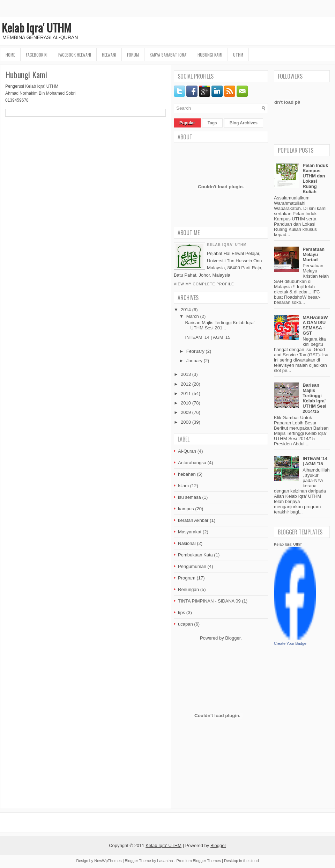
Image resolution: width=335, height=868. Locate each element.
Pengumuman (192, 566)
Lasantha (165, 861)
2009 (186, 412)
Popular (187, 123)
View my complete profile (204, 284)
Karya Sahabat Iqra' (168, 55)
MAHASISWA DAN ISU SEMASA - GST (315, 325)
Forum (133, 55)
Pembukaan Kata (195, 555)
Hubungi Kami (210, 55)
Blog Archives (244, 123)
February (195, 351)
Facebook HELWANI (75, 55)
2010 (186, 403)
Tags (212, 123)
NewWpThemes (108, 861)
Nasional (187, 543)
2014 (186, 310)
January (194, 361)
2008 (186, 422)
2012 (186, 384)
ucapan (185, 624)
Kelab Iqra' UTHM (36, 27)
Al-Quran (187, 451)
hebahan (187, 474)
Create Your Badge (290, 643)
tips (181, 612)
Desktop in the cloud (241, 861)
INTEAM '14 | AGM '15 (208, 337)
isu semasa (189, 497)
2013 (186, 374)
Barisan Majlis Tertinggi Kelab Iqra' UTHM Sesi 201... (220, 325)
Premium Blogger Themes (199, 861)
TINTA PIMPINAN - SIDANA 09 (209, 601)
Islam (183, 486)
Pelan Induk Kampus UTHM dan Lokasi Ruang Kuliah (315, 178)
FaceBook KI (37, 55)
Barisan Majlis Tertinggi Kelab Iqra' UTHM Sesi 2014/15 (314, 398)
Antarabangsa (192, 463)
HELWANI (109, 55)
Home (10, 55)
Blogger (233, 638)
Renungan (188, 589)
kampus (186, 509)
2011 (186, 393)
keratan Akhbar (193, 520)
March (193, 316)
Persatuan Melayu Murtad (314, 254)
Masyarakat (190, 532)
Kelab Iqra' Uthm (288, 544)
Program (187, 578)
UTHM (238, 55)
